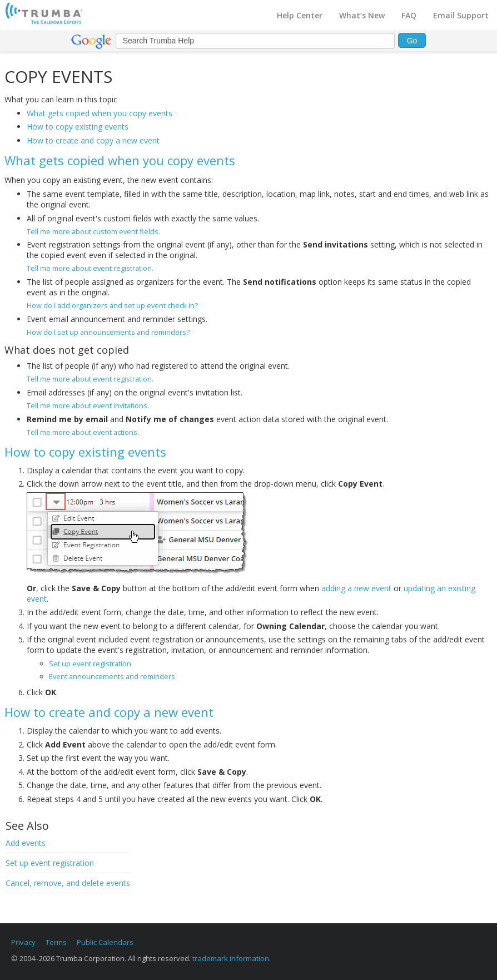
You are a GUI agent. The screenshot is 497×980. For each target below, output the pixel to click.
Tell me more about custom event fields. (93, 231)
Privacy (23, 942)
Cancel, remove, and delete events (68, 883)
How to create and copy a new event (93, 140)
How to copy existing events (78, 127)
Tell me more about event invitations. (88, 405)
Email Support (461, 15)
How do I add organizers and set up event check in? (112, 305)
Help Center (300, 15)
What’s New (362, 15)
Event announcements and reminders (112, 676)
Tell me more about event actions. (83, 432)
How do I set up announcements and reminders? (108, 332)
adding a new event (356, 588)
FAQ (409, 15)
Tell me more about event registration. (90, 268)
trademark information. (232, 958)
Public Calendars (105, 942)
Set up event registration (50, 863)
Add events (26, 843)
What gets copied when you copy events (100, 113)
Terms (56, 942)
